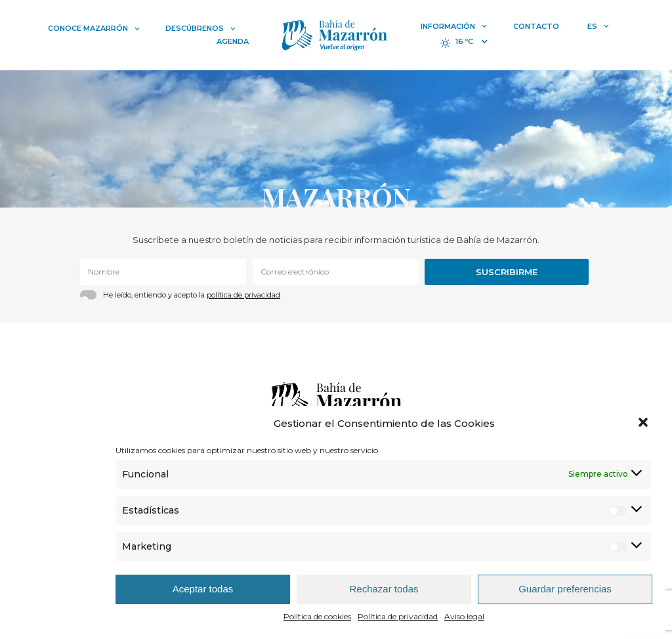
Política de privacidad (398, 616)
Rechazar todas (384, 589)
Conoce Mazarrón (94, 28)
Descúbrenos (200, 28)
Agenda (233, 41)
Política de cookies (317, 616)
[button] (644, 424)
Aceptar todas (203, 589)
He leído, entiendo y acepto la (192, 295)
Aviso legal (464, 616)
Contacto (536, 26)
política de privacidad (243, 295)
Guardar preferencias (565, 589)
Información (454, 26)
